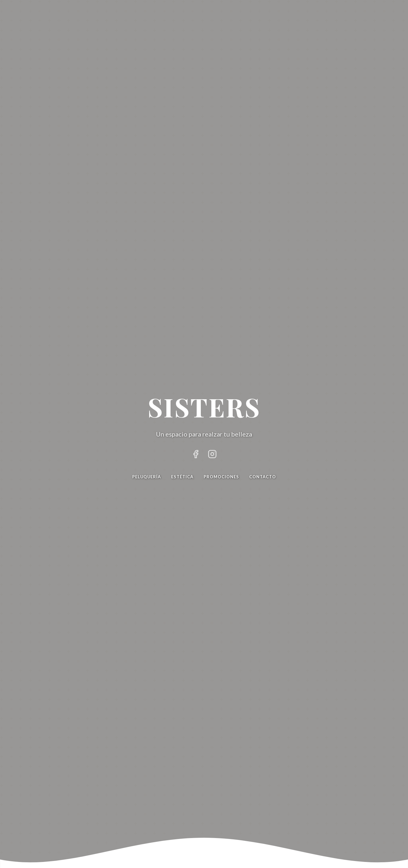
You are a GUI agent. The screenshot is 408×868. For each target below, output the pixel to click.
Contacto (263, 477)
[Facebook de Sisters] (196, 455)
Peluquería (147, 477)
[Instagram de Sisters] (212, 455)
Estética (182, 477)
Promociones (221, 477)
